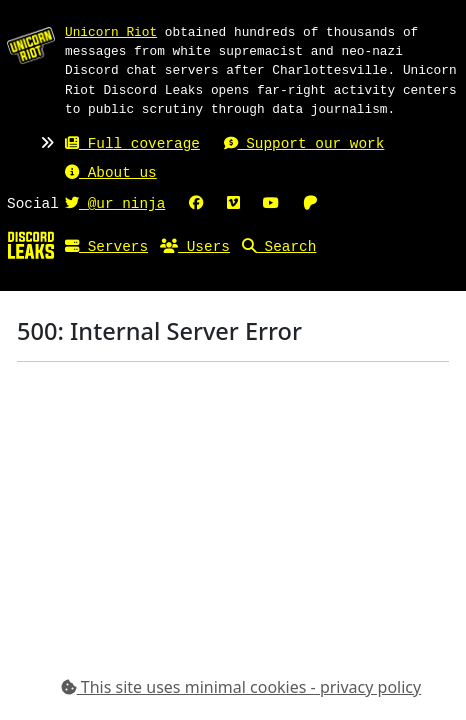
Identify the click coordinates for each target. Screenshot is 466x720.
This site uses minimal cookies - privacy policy (241, 687)
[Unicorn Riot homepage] (31, 44)
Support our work (304, 144)
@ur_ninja (115, 204)
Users (195, 247)
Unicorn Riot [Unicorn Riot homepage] (111, 32)
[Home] (31, 244)
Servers (106, 247)
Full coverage (132, 144)
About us (111, 173)
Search (279, 247)
